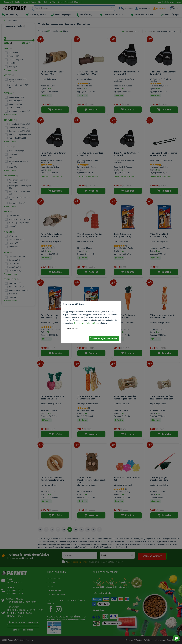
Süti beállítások (72, 329)
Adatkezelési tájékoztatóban (86, 323)
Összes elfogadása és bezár (104, 339)
